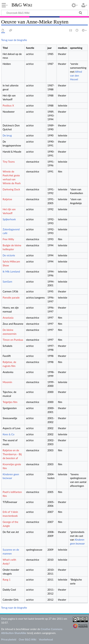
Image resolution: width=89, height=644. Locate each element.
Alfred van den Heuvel (76, 76)
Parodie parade (11, 298)
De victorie (9, 255)
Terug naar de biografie (14, 40)
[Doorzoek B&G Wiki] (44, 13)
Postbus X (8, 105)
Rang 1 (6, 580)
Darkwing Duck (11, 189)
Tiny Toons (9, 162)
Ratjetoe (7, 199)
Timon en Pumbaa (13, 340)
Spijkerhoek (9, 219)
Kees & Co (8, 434)
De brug (7, 135)
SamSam (7, 282)
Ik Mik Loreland (11, 271)
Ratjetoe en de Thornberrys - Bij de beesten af (12, 454)
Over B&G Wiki (28, 639)
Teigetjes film (10, 402)
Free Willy (8, 239)
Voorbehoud (46, 639)
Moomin (7, 382)
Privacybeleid (9, 639)
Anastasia (8, 318)
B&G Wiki (22, 5)
